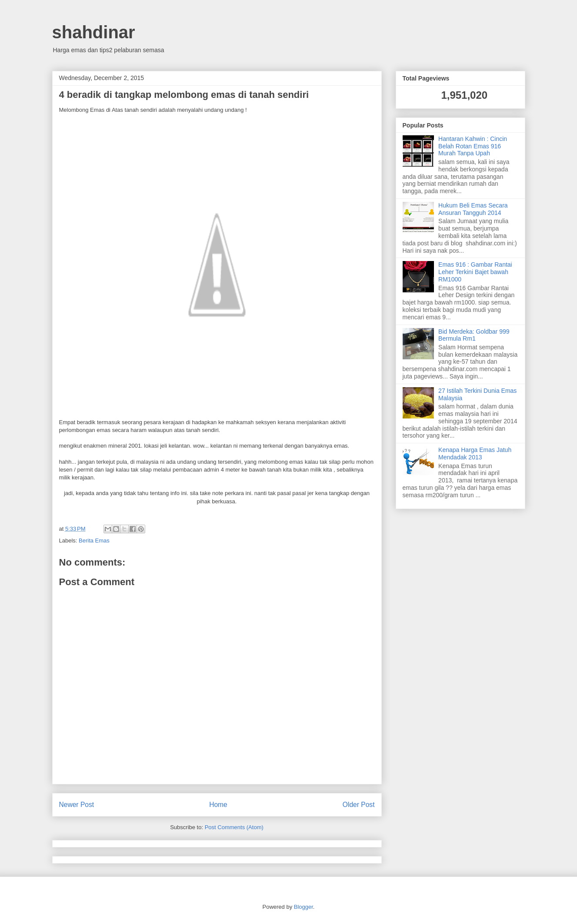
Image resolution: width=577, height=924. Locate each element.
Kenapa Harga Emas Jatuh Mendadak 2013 (475, 454)
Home (218, 805)
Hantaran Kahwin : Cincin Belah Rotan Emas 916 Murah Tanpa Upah (473, 146)
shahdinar (94, 32)
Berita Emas (94, 541)
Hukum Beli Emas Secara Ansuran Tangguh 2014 (473, 209)
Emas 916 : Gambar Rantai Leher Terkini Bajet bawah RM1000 (475, 272)
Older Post (359, 805)
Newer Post (77, 805)
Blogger (304, 907)
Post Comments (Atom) (234, 827)
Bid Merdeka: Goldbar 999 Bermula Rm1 (474, 335)
